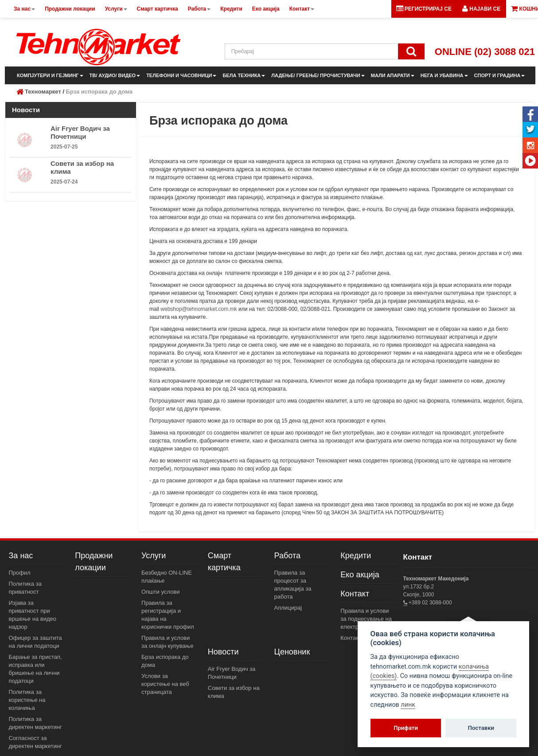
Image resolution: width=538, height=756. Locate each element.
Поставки (481, 728)
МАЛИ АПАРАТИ (393, 75)
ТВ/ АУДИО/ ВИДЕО (115, 75)
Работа (287, 556)
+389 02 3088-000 (430, 603)
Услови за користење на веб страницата (165, 684)
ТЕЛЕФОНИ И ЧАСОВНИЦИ (181, 75)
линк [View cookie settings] (408, 705)
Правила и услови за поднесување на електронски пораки (367, 619)
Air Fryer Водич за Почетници (80, 132)
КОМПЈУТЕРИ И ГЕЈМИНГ (50, 75)
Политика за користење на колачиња (27, 700)
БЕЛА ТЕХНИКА (244, 75)
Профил (20, 573)
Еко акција (360, 575)
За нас (21, 556)
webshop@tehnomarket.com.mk (199, 309)
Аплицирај (288, 608)
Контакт (355, 594)
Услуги (154, 556)
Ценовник (292, 652)
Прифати (406, 728)
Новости (223, 652)
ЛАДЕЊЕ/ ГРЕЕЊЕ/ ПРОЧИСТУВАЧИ (318, 75)
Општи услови (160, 592)
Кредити (356, 556)
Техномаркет (43, 92)
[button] (481, 9)
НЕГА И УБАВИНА (444, 75)
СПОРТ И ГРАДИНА (500, 75)
